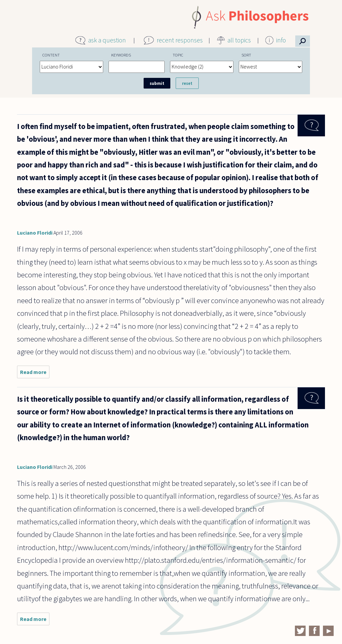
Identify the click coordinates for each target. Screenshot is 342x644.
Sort (246, 55)
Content (51, 55)
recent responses (180, 40)
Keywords (121, 55)
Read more (35, 373)
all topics (239, 40)
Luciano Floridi (35, 233)
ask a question (107, 40)
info (281, 40)
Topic (178, 55)
